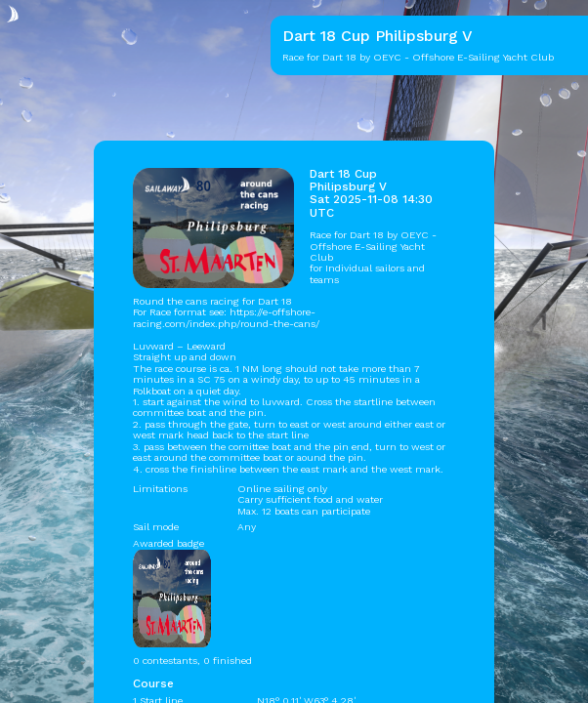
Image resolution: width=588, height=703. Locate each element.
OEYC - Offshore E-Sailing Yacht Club (373, 246)
